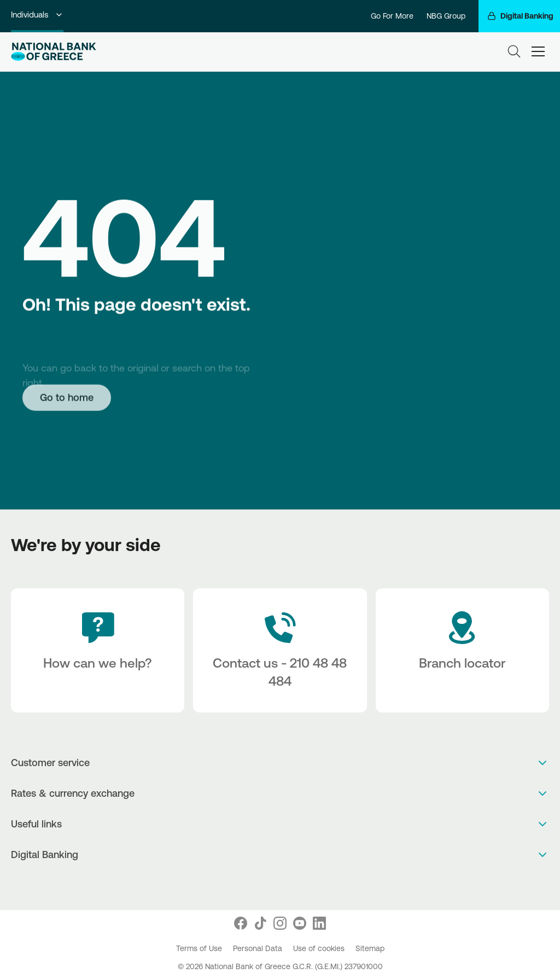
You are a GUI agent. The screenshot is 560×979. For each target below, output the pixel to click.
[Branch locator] (462, 650)
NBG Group (446, 16)
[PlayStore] (280, 884)
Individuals (37, 15)
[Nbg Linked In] (319, 923)
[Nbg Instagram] (280, 923)
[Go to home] (67, 397)
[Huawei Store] (292, 884)
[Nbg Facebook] (241, 923)
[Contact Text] (280, 650)
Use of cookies (320, 948)
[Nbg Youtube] (300, 923)
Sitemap (370, 948)
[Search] (514, 51)
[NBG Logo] (54, 52)
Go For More (392, 16)
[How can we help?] (98, 650)
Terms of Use (200, 948)
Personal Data (259, 948)
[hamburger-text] (538, 52)
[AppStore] (269, 884)
